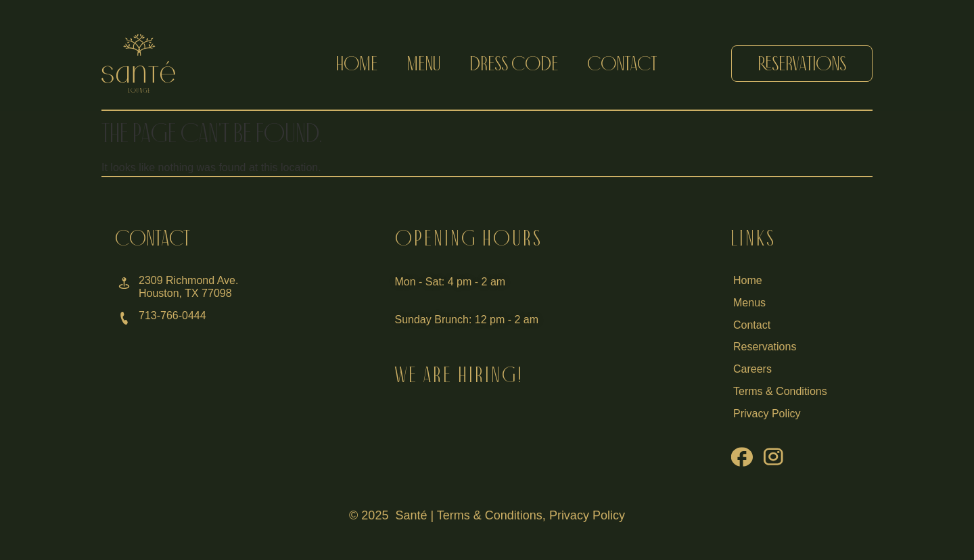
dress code (514, 63)
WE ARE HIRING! (459, 375)
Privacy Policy (587, 515)
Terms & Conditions (490, 515)
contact (622, 63)
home (357, 63)
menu (423, 63)
